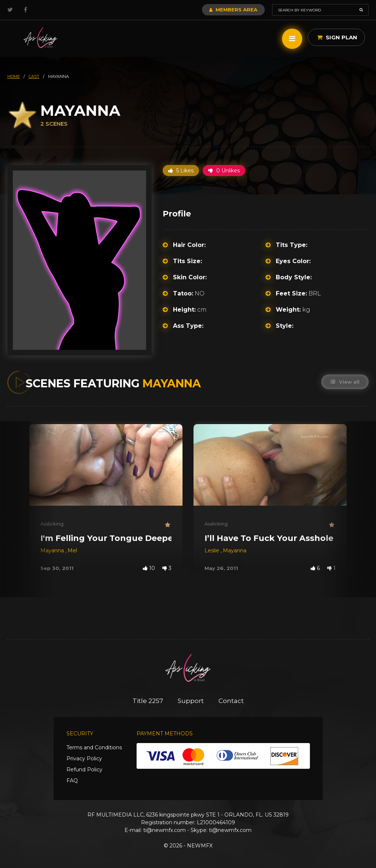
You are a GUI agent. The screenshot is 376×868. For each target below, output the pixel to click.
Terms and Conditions (94, 747)
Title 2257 (148, 701)
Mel (72, 550)
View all (345, 382)
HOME (14, 76)
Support (191, 701)
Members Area (233, 10)
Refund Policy (84, 770)
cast (34, 76)
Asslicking (52, 524)
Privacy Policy (84, 758)
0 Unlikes (224, 171)
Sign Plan (337, 37)
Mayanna (53, 550)
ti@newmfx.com (164, 830)
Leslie (213, 550)
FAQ (72, 781)
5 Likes (181, 171)
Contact (231, 701)
